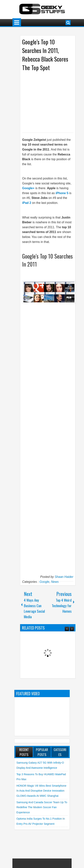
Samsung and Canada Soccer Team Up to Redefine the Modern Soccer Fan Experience (42, 807)
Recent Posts (24, 752)
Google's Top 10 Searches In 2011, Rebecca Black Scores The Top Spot (45, 55)
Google (44, 582)
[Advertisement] (53, 102)
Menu (17, 23)
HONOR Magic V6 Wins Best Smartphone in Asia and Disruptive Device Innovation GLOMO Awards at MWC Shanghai (41, 791)
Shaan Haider (64, 577)
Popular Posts (42, 752)
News (55, 582)
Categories (60, 752)
